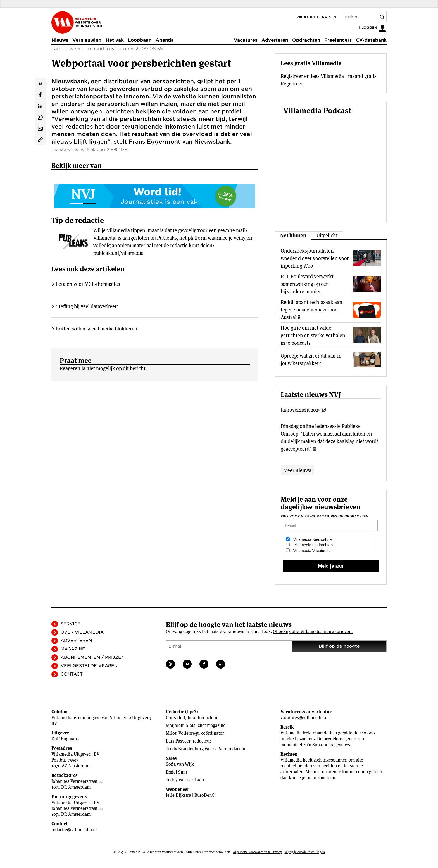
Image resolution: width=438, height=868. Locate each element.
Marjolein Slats (181, 725)
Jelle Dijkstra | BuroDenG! (191, 795)
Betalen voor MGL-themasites (88, 284)
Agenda (165, 40)
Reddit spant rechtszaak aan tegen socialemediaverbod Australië (312, 310)
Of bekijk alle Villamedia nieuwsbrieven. (313, 632)
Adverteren (275, 40)
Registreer (292, 84)
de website (180, 96)
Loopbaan (140, 40)
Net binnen (293, 235)
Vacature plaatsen (316, 17)
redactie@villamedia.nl (74, 830)
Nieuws (60, 40)
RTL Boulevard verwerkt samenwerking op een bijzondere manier (307, 284)
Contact (72, 674)
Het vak (115, 40)
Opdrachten (306, 40)
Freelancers (338, 40)
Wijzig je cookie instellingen (305, 852)
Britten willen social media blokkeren (97, 329)
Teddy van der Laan (185, 780)
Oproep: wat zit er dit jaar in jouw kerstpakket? (311, 360)
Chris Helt (176, 718)
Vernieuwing (87, 40)
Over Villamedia (82, 632)
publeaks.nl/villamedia (118, 253)
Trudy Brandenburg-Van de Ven (196, 749)
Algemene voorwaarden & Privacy (257, 852)
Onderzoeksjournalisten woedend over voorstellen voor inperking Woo (315, 258)
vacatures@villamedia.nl (305, 718)
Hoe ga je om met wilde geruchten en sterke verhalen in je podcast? (313, 335)
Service (71, 624)
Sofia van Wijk (180, 764)
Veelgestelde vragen (89, 666)
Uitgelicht (327, 235)
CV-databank (371, 40)
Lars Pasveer (66, 49)
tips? (191, 712)
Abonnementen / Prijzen (93, 657)
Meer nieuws (297, 470)
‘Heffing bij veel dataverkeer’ (87, 306)
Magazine (73, 649)
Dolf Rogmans (65, 739)
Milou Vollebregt (182, 733)
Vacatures (246, 40)
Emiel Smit (177, 772)
